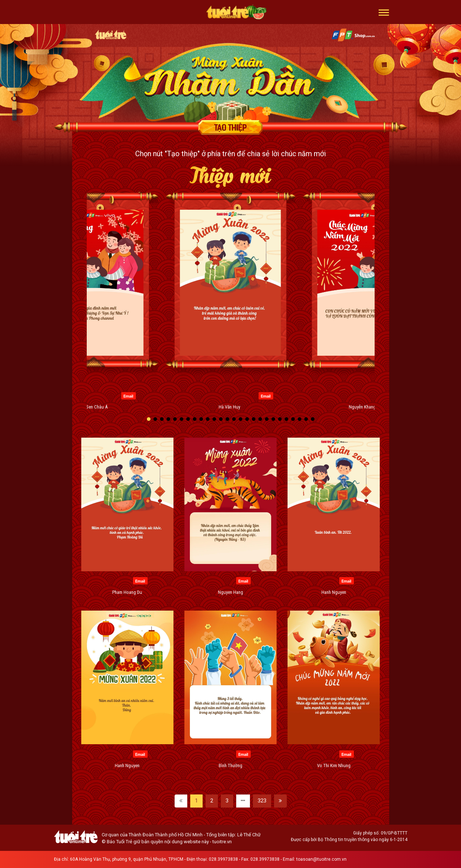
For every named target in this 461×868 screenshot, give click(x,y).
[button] (384, 12)
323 (262, 801)
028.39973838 (223, 859)
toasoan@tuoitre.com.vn (321, 859)
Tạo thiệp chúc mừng (231, 127)
